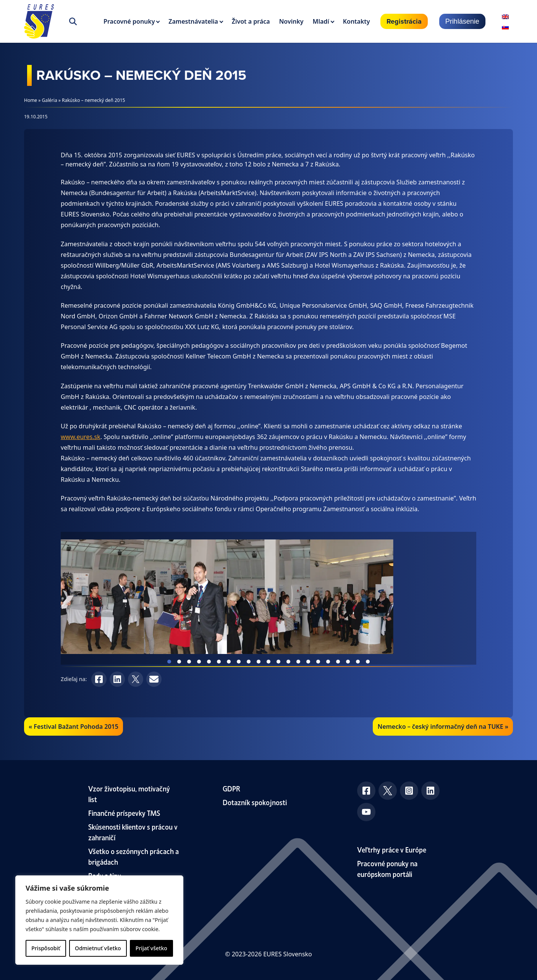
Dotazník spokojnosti (255, 802)
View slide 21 (368, 662)
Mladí (321, 21)
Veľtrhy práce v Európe (392, 849)
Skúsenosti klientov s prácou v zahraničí (133, 832)
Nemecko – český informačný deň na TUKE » (443, 727)
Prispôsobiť (46, 948)
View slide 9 (249, 662)
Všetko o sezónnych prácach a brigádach (133, 856)
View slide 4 (199, 662)
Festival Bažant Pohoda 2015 (76, 727)
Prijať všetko (151, 948)
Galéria (50, 100)
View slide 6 (219, 662)
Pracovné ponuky (129, 21)
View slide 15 (308, 662)
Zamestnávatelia (193, 21)
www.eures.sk (81, 437)
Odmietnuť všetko (98, 948)
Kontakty (357, 21)
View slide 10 (259, 662)
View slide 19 (348, 662)
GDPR (231, 788)
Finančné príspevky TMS (124, 813)
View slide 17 (328, 662)
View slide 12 (278, 662)
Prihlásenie (462, 21)
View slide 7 (229, 662)
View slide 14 (298, 662)
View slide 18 (338, 662)
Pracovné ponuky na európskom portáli (387, 868)
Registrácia (404, 21)
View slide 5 (209, 662)
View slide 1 (169, 662)
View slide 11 (268, 662)
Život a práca (251, 21)
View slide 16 (318, 662)
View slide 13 (288, 662)
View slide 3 (189, 662)
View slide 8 (239, 662)
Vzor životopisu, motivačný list (129, 794)
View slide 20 (358, 662)
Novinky (291, 21)
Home (31, 100)
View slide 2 (179, 662)
